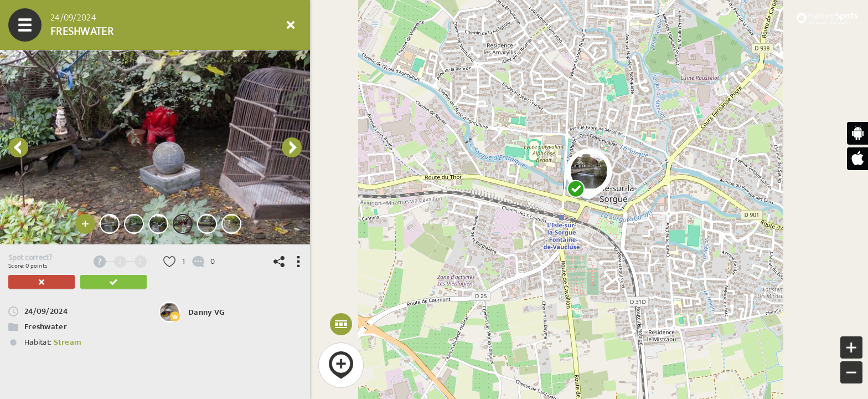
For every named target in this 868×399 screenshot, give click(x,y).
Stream (68, 342)
